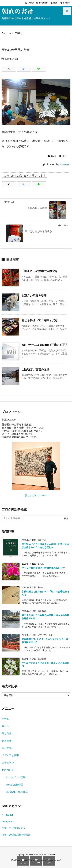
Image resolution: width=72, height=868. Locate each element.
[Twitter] (9, 69)
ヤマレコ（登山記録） (14, 828)
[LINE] (39, 69)
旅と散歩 (7, 741)
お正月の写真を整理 (34, 296)
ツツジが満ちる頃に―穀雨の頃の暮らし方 (43, 568)
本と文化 (7, 748)
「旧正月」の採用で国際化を (40, 271)
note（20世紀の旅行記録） (16, 835)
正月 (65, 156)
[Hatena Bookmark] (24, 69)
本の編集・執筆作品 (17, 792)
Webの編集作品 (15, 785)
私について (8, 770)
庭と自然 (7, 733)
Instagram (7, 821)
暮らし (21, 33)
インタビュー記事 (16, 777)
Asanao (64, 164)
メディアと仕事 (10, 755)
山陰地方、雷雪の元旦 (35, 369)
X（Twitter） (9, 815)
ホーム (8, 33)
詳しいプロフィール (36, 496)
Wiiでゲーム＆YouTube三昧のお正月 (45, 345)
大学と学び (8, 763)
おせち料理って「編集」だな (40, 320)
